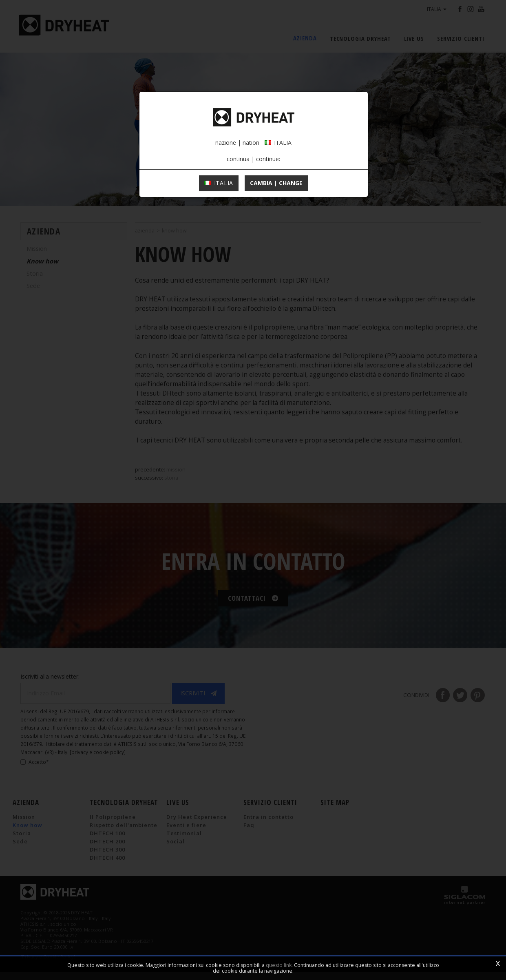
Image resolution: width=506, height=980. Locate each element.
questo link (279, 965)
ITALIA (219, 189)
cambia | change (276, 189)
